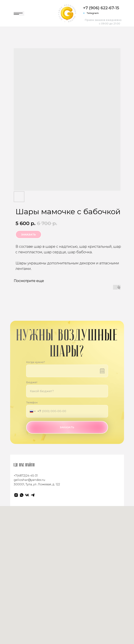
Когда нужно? (36, 362)
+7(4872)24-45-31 (26, 476)
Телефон (32, 402)
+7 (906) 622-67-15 (101, 8)
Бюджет (32, 382)
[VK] (27, 495)
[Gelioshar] (16, 495)
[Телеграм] (33, 495)
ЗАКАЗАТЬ (67, 427)
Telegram (93, 13)
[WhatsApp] (22, 495)
